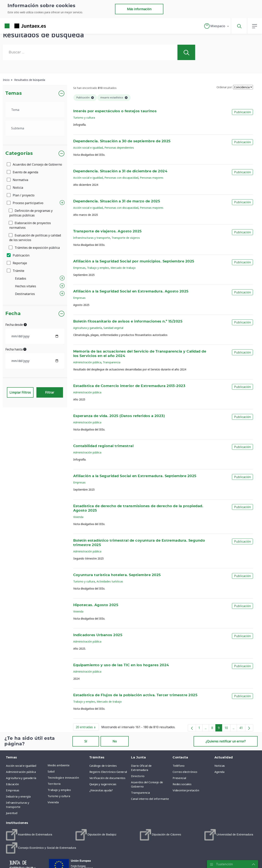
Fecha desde (16, 325)
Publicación (18, 255)
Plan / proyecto (21, 195)
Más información (139, 9)
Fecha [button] (13, 314)
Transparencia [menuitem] (140, 793)
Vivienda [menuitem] (53, 802)
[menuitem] (29, 835)
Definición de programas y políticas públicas (31, 213)
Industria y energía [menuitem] (18, 796)
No (115, 741)
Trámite (16, 271)
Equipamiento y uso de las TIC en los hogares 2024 (121, 665)
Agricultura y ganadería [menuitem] (21, 778)
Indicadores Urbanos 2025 (98, 635)
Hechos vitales (26, 286)
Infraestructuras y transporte (92, 238)
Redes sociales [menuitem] (182, 784)
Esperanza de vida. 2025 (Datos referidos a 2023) (119, 416)
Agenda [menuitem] (219, 772)
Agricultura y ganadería (88, 328)
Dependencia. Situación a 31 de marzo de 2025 (117, 201)
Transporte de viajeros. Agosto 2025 (107, 231)
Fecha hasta (16, 349)
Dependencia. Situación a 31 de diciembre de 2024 (120, 171)
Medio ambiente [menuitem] (58, 765)
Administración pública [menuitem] (21, 772)
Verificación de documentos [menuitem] (107, 778)
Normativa (18, 180)
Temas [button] (14, 93)
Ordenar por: (224, 87)
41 (242, 729)
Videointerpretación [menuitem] (186, 790)
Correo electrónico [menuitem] (185, 772)
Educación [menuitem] (12, 784)
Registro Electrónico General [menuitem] (108, 772)
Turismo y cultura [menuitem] (59, 796)
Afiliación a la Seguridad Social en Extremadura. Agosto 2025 (131, 292)
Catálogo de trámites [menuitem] (103, 766)
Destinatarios (25, 294)
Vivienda (78, 517)
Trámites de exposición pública (34, 248)
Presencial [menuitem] (179, 778)
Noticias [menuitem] (220, 766)
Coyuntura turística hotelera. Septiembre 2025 (117, 575)
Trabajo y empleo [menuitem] (59, 790)
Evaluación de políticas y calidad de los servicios (35, 238)
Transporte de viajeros (126, 238)
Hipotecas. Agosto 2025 (96, 605)
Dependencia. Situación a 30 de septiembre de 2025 (122, 141)
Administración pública (87, 362)
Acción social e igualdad (88, 148)
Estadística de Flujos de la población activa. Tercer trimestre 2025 (135, 695)
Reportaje (17, 263)
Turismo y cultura (84, 118)
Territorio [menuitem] (54, 784)
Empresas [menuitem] (13, 790)
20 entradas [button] (87, 728)
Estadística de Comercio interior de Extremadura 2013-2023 (129, 386)
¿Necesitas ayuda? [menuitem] (101, 790)
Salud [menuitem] (51, 771)
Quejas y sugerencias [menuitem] (103, 784)
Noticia (15, 188)
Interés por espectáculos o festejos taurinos (115, 111)
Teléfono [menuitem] (178, 766)
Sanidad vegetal (113, 328)
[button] (217, 26)
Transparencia (112, 362)
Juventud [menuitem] (12, 813)
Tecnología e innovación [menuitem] (63, 778)
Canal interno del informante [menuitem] (150, 799)
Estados (21, 278)
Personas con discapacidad (121, 178)
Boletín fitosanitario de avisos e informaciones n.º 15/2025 (128, 322)
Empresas (79, 268)
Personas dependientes (119, 148)
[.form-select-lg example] (35, 110)
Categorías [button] (19, 153)
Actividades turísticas (110, 581)
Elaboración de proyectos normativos (30, 225)
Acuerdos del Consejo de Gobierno (35, 164)
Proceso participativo (25, 203)
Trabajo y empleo (98, 268)
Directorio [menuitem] (138, 776)
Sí (86, 741)
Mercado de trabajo (123, 268)
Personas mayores (152, 178)
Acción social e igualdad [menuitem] (21, 766)
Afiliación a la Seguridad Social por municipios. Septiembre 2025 (134, 261)
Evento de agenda (23, 172)
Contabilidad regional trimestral (103, 446)
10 (227, 729)
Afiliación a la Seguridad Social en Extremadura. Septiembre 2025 (135, 476)
